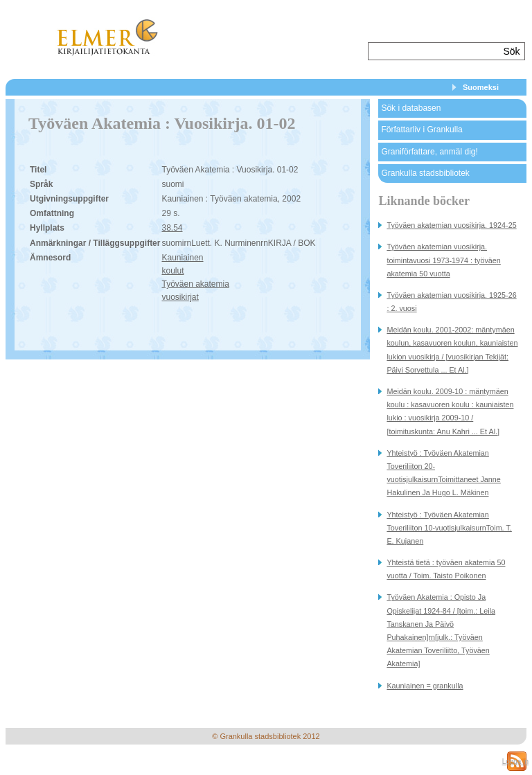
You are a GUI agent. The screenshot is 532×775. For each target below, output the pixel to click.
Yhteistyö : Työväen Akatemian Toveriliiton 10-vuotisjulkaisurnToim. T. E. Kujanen (449, 528)
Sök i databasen (411, 108)
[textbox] (434, 51)
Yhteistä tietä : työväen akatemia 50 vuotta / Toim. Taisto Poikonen (446, 569)
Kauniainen (182, 258)
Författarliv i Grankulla (422, 130)
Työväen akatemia (195, 284)
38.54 (172, 228)
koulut (172, 271)
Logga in (515, 761)
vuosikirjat (180, 297)
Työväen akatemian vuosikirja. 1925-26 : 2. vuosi (451, 302)
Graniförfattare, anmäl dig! (429, 152)
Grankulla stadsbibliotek (425, 173)
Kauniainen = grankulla (425, 686)
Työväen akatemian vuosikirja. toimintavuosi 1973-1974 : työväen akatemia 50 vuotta (443, 260)
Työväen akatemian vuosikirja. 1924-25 (451, 225)
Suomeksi (481, 87)
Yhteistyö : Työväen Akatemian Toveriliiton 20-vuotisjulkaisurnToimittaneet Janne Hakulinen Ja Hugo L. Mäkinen (443, 473)
